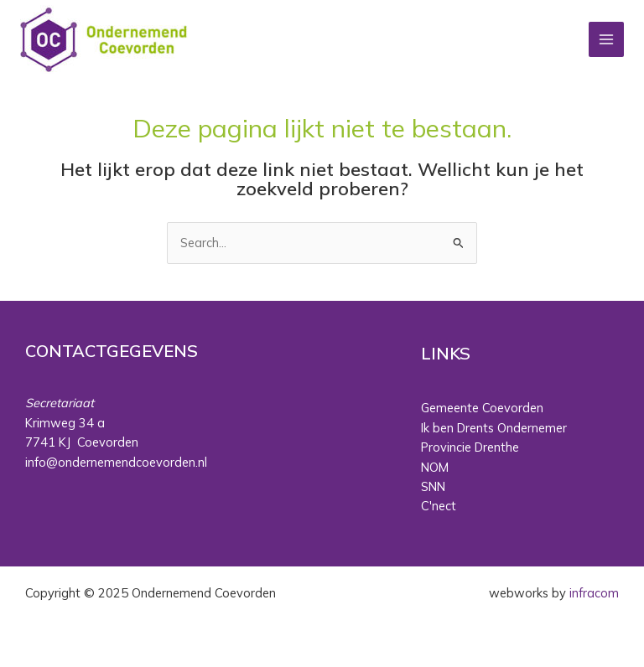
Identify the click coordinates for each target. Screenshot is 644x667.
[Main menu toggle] (606, 39)
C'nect (439, 506)
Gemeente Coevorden (482, 408)
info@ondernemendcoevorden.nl (116, 462)
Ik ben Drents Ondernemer (494, 428)
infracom (594, 593)
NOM (435, 467)
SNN (433, 486)
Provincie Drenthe (470, 447)
